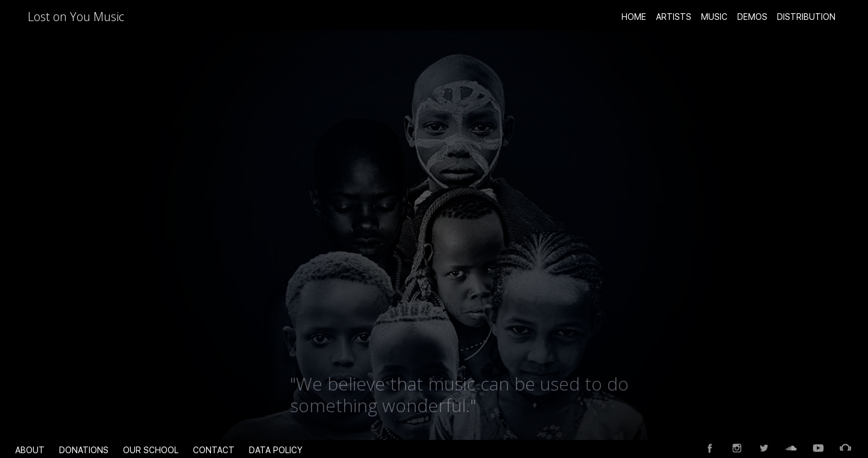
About (30, 450)
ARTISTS (674, 17)
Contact (214, 450)
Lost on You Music (76, 17)
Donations (84, 450)
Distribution (806, 17)
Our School (151, 450)
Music (714, 17)
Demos (752, 17)
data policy (276, 450)
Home (634, 17)
